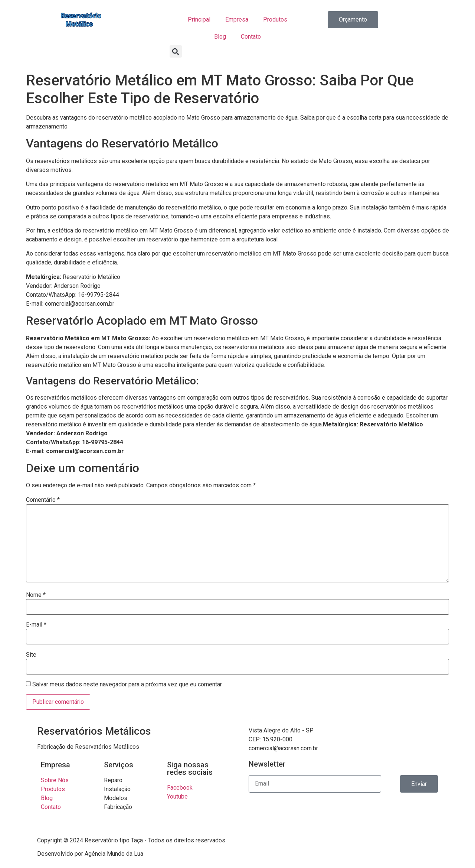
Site (31, 655)
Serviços (119, 765)
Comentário (43, 500)
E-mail (36, 625)
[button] (176, 51)
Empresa (237, 19)
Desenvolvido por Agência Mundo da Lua (90, 854)
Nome (36, 595)
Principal (199, 19)
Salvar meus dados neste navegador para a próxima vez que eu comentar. (127, 685)
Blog (220, 37)
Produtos (275, 19)
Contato (251, 37)
